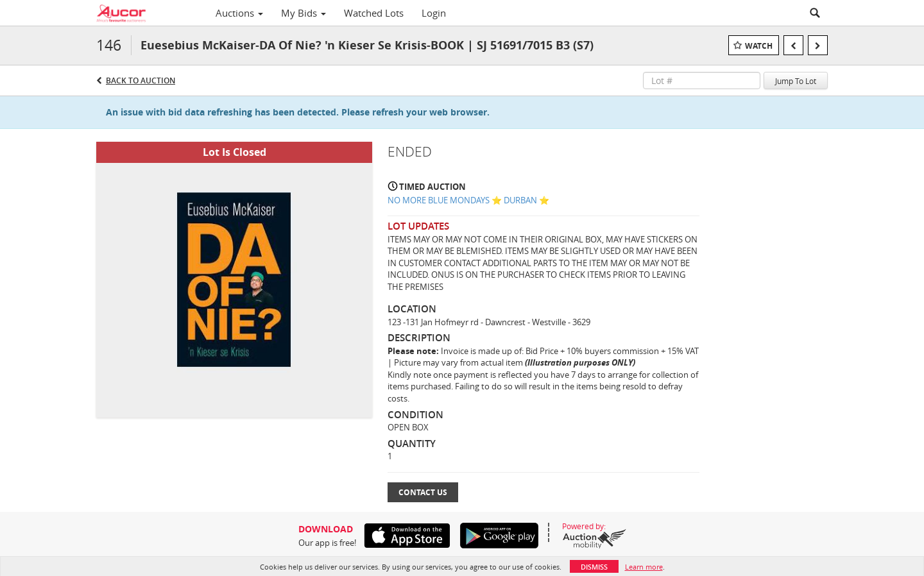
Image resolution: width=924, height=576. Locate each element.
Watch (759, 46)
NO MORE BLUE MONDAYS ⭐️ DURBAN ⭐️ (468, 200)
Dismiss (594, 567)
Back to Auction (141, 80)
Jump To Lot (796, 81)
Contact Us (423, 492)
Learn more (644, 567)
